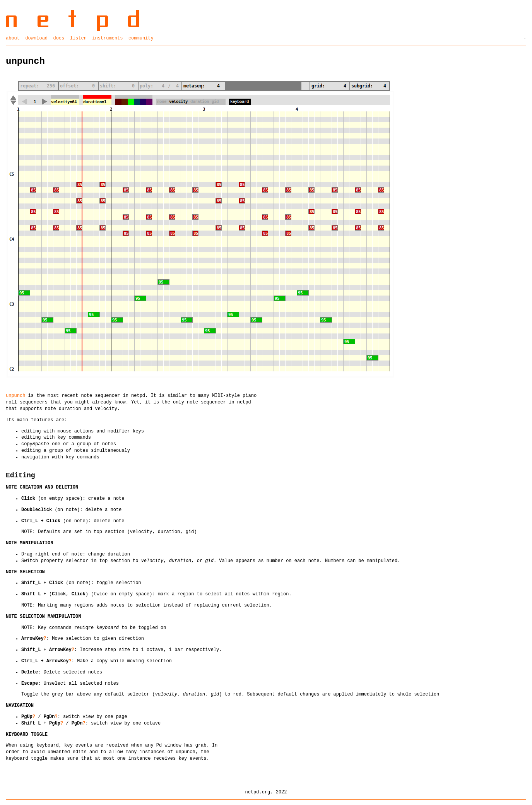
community (141, 38)
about (13, 38)
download (36, 38)
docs (59, 38)
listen (78, 38)
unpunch (15, 395)
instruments (107, 38)
